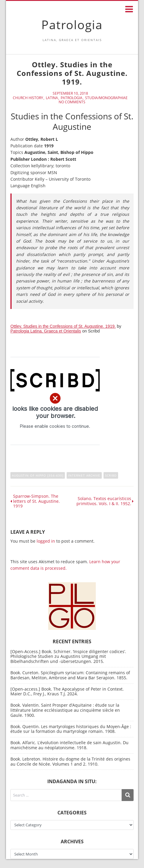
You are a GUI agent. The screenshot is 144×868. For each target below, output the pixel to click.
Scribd (111, 475)
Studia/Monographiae (106, 98)
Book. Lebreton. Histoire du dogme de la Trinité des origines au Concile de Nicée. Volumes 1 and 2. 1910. (70, 761)
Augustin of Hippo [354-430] (38, 475)
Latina (52, 98)
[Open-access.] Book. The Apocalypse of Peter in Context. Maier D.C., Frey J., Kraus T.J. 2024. (67, 691)
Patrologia (72, 25)
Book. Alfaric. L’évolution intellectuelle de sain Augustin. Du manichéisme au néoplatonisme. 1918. (69, 745)
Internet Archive (84, 475)
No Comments (72, 102)
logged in (46, 541)
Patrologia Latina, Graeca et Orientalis (46, 331)
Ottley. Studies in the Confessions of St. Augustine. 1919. (63, 326)
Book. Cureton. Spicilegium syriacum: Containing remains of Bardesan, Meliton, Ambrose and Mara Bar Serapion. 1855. (70, 675)
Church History (28, 98)
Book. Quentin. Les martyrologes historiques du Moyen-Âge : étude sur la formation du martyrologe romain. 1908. (71, 729)
